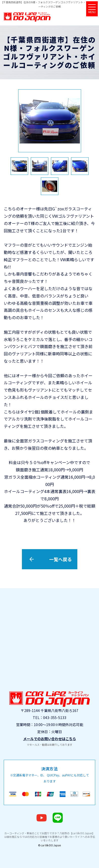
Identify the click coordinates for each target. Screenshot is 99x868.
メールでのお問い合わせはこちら (50, 739)
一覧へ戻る (60, 559)
